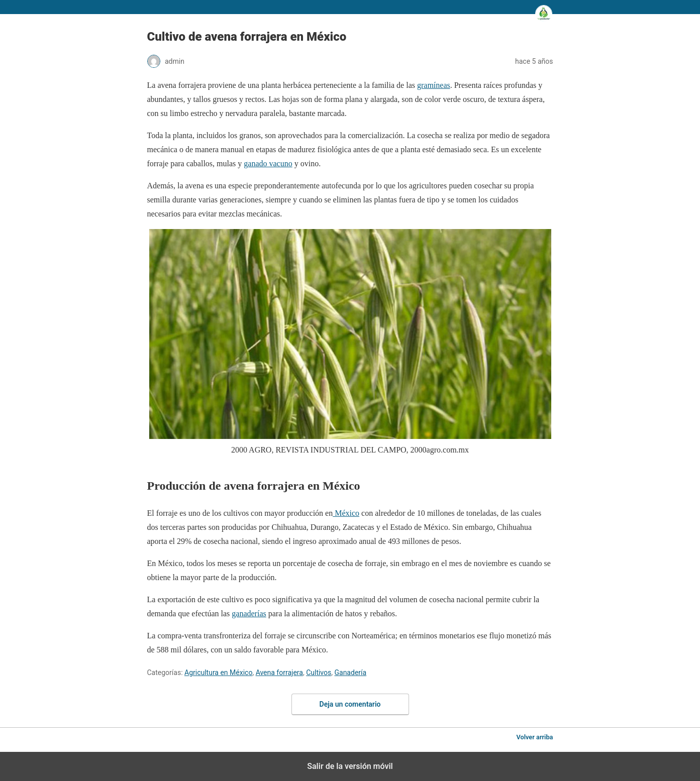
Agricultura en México (218, 673)
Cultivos (319, 673)
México (346, 513)
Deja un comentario (350, 704)
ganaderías (249, 613)
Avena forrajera (279, 673)
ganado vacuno (268, 163)
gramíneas (434, 85)
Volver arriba (534, 737)
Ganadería (350, 673)
